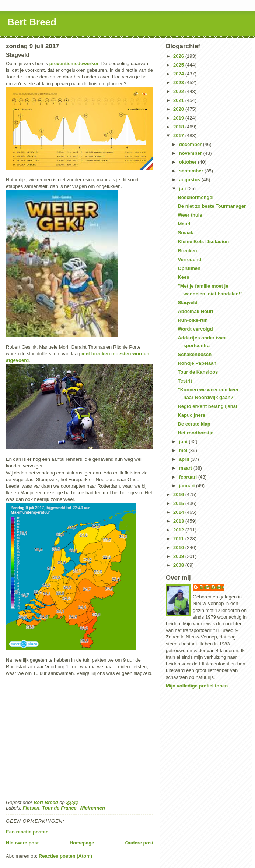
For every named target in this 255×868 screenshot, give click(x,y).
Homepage (82, 843)
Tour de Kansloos (198, 372)
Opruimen (189, 268)
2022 (179, 91)
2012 (179, 530)
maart (186, 468)
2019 (179, 118)
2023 (179, 83)
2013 (179, 521)
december (191, 144)
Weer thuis (190, 215)
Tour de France (59, 808)
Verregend (189, 259)
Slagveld (187, 303)
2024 (179, 74)
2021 (179, 100)
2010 (179, 547)
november (191, 153)
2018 (179, 127)
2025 (179, 65)
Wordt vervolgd (195, 329)
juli (183, 188)
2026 (179, 56)
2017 (179, 136)
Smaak (185, 233)
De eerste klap (194, 424)
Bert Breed (32, 22)
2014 (179, 512)
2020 (179, 109)
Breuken (187, 251)
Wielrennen (92, 808)
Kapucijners (191, 415)
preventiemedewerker (74, 63)
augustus (190, 180)
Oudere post (139, 843)
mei (184, 450)
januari (188, 486)
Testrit (185, 381)
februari (189, 477)
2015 (179, 503)
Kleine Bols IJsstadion (203, 241)
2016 (179, 495)
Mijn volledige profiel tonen (197, 686)
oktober (188, 162)
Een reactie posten (27, 832)
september (192, 171)
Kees (183, 277)
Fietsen (31, 808)
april (185, 459)
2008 (179, 565)
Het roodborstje (195, 433)
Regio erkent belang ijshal (207, 406)
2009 (179, 556)
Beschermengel (195, 197)
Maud (184, 224)
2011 (179, 539)
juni (184, 442)
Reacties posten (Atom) (65, 856)
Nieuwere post (22, 843)
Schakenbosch (195, 354)
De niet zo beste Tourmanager (212, 206)
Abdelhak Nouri (195, 311)
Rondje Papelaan (197, 363)
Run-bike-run (193, 320)
